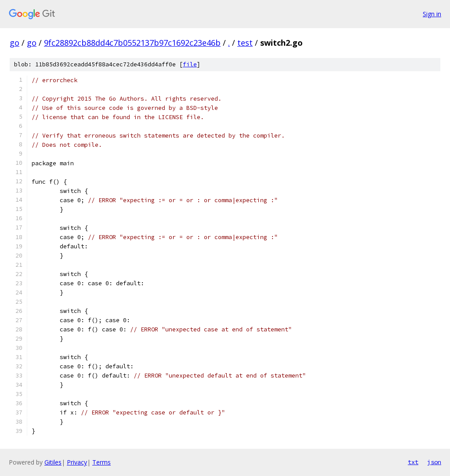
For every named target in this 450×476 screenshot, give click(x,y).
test (245, 43)
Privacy (77, 462)
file (190, 64)
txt (413, 462)
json (434, 462)
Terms (102, 462)
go (15, 43)
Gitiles (53, 462)
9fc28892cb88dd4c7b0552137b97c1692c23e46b (132, 43)
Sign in (432, 14)
